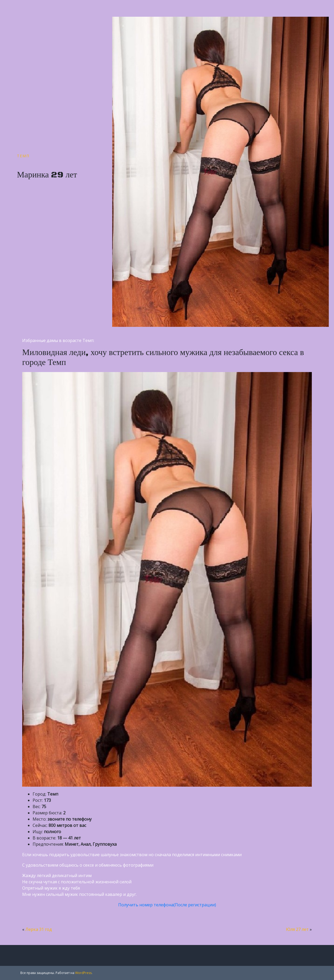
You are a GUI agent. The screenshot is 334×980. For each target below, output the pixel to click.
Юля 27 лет (297, 929)
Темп (23, 156)
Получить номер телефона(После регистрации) (167, 905)
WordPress (83, 973)
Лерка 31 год (39, 929)
